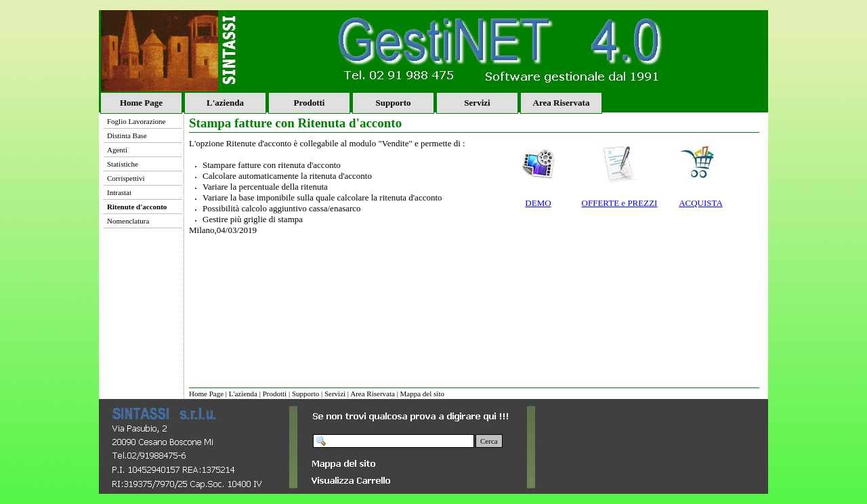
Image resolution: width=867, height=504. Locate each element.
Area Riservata (562, 103)
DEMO (538, 203)
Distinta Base (127, 135)
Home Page (141, 103)
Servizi (477, 103)
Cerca (489, 441)
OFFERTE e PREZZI (620, 203)
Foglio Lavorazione (136, 121)
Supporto (393, 103)
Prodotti (310, 103)
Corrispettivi (126, 178)
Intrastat (119, 192)
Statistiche (123, 164)
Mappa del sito (422, 394)
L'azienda (225, 103)
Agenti (117, 150)
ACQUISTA (701, 203)
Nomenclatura (128, 221)
